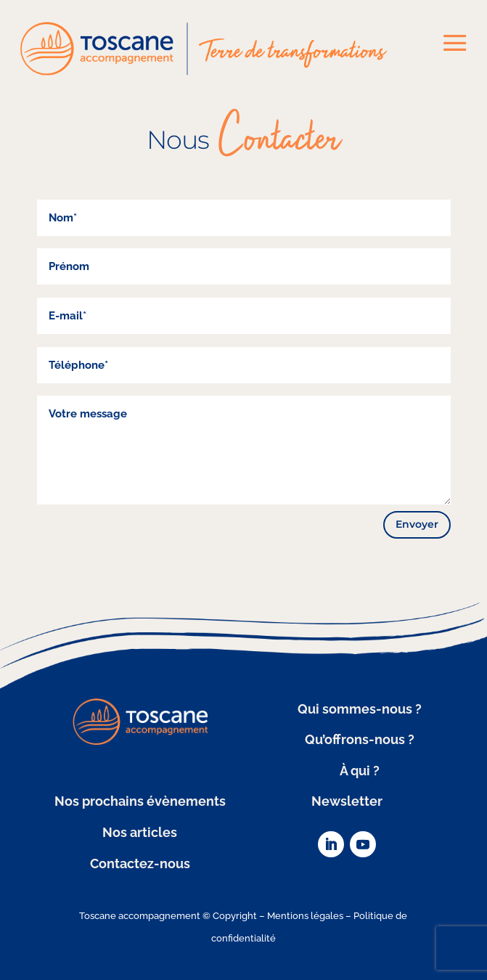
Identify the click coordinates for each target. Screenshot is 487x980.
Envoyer (417, 524)
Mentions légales (305, 916)
